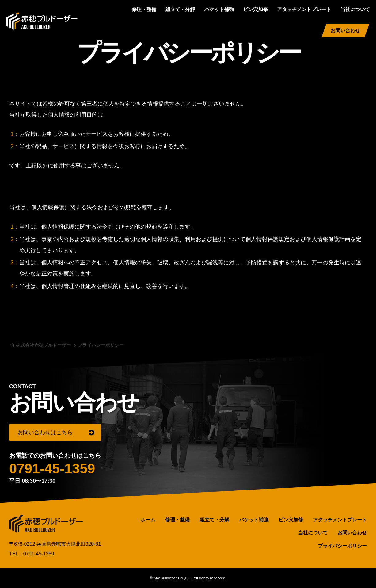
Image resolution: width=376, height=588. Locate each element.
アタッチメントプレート (304, 9)
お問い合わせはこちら (45, 432)
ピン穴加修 (256, 9)
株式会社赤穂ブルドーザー (42, 21)
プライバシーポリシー (342, 545)
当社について (355, 9)
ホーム (148, 519)
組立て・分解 (180, 9)
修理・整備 (144, 9)
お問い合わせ (345, 31)
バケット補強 (219, 9)
